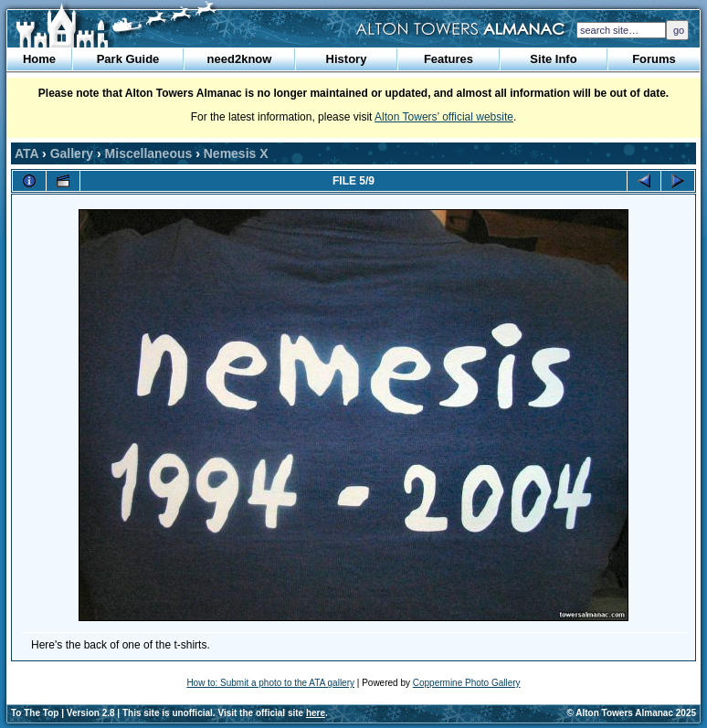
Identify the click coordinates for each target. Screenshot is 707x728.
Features (448, 59)
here (316, 713)
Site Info (553, 59)
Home (39, 59)
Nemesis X (236, 153)
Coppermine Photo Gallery (467, 683)
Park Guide (128, 59)
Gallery (72, 153)
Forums (654, 59)
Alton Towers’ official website (444, 117)
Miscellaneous (149, 153)
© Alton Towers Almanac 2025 (632, 713)
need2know (240, 59)
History (347, 59)
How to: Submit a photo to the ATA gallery (270, 683)
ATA (26, 153)
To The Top (35, 713)
